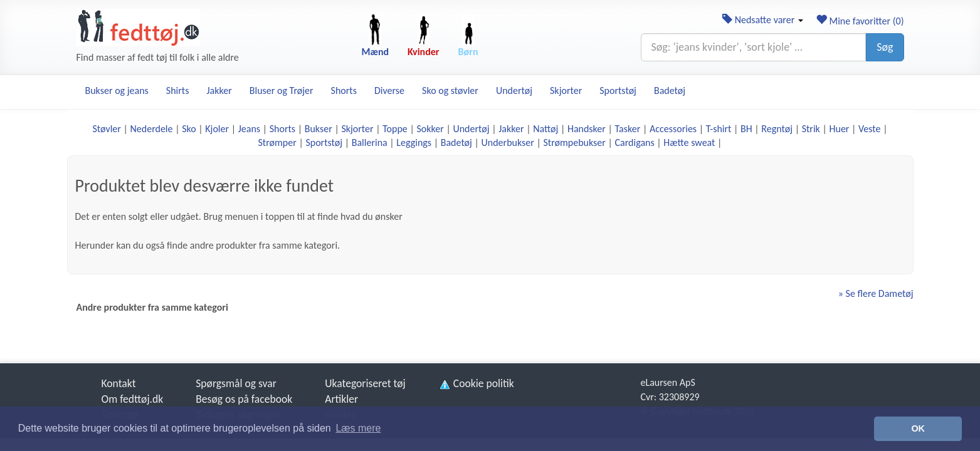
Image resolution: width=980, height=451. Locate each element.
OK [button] (918, 428)
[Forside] (138, 28)
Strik (811, 129)
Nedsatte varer (763, 20)
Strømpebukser (575, 143)
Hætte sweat (689, 143)
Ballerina (370, 143)
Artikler (341, 399)
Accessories (673, 129)
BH (746, 129)
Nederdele (151, 129)
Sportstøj (618, 91)
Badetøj (670, 91)
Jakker (219, 91)
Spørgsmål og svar (236, 383)
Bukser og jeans (117, 91)
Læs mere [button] (358, 428)
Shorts (344, 91)
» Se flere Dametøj (876, 293)
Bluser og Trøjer (282, 91)
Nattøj (545, 129)
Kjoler (217, 129)
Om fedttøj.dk (133, 399)
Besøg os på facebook (244, 399)
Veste (869, 129)
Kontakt (119, 383)
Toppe (395, 129)
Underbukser (508, 143)
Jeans (249, 129)
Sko (189, 129)
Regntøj (777, 129)
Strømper (277, 143)
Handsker (587, 129)
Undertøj (514, 91)
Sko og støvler (450, 91)
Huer (840, 129)
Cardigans (635, 143)
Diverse (389, 91)
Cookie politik (476, 383)
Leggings (414, 143)
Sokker (430, 129)
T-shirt (719, 129)
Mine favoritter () (860, 21)
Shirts (178, 91)
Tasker (628, 129)
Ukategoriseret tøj (365, 383)
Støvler (106, 129)
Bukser (319, 129)
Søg (885, 47)
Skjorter (566, 91)
